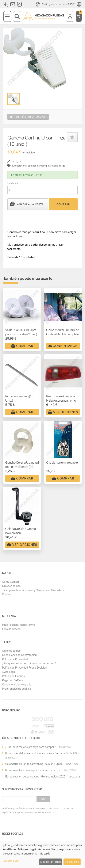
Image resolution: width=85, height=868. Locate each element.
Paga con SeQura (13, 680)
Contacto (8, 594)
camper (32, 166)
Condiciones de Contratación (19, 655)
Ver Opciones (63, 412)
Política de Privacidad (15, 659)
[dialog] (42, 854)
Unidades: (13, 183)
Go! (43, 799)
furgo (62, 166)
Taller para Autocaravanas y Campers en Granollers (33, 590)
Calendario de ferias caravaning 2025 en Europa (34, 764)
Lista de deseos (11, 629)
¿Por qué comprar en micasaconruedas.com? (29, 663)
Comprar (63, 204)
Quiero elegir (11, 861)
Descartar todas (51, 862)
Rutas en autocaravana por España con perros (33, 770)
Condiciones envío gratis (17, 685)
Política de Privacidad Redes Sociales (24, 668)
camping (42, 166)
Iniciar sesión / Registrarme (18, 625)
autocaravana (19, 166)
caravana (53, 166)
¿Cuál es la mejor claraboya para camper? (30, 747)
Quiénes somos (11, 586)
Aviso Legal (9, 672)
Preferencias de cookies (16, 689)
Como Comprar (11, 582)
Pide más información (28, 117)
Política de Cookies (13, 676)
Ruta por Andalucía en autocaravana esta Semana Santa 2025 (42, 753)
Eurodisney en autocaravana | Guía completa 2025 (35, 777)
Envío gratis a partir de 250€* (55, 4)
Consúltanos (63, 346)
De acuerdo (72, 862)
